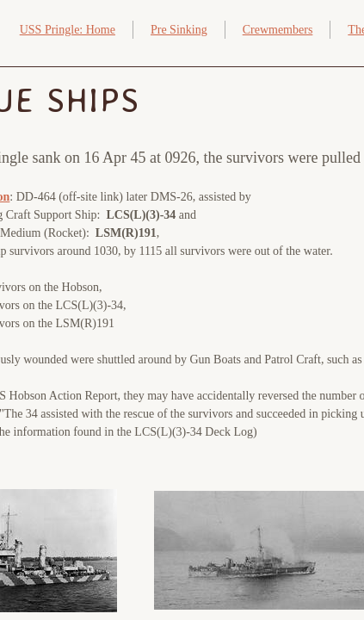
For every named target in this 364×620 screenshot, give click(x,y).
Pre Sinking (179, 30)
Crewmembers (278, 30)
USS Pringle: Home (68, 30)
